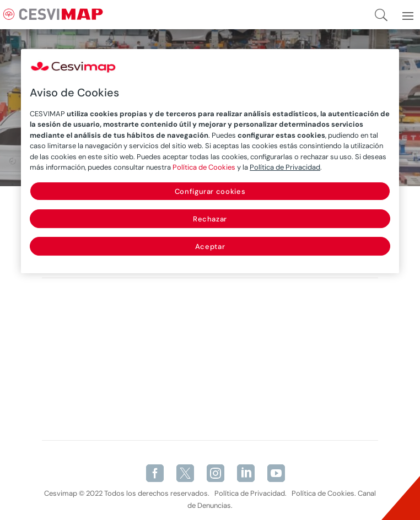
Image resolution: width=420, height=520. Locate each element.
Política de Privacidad (285, 167)
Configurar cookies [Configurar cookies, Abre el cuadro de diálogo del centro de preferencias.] (210, 191)
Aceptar (210, 247)
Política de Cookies (204, 167)
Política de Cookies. (324, 493)
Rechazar (210, 219)
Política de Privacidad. (251, 493)
